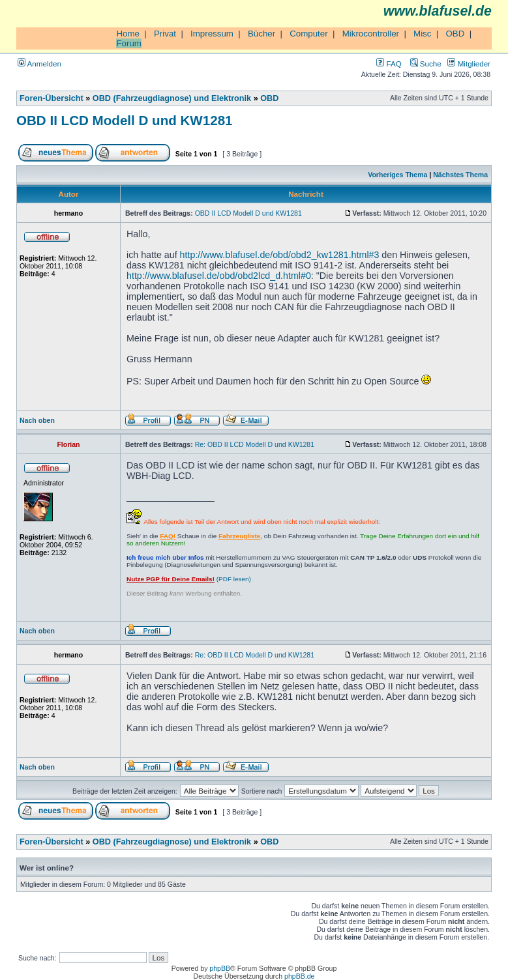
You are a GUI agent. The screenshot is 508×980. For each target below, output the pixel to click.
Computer (309, 34)
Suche (426, 64)
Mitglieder (469, 64)
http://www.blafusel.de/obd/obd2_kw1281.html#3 (280, 255)
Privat (165, 34)
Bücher (261, 34)
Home (128, 34)
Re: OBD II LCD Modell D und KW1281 (255, 444)
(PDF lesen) (189, 579)
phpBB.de (299, 976)
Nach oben (37, 420)
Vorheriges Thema (397, 175)
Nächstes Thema (460, 175)
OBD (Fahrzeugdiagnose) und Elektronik (172, 98)
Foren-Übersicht (52, 98)
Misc (422, 34)
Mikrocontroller (371, 34)
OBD (455, 34)
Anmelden (39, 64)
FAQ (389, 64)
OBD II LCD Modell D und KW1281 (125, 120)
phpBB (220, 968)
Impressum (212, 34)
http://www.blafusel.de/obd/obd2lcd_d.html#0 (219, 276)
